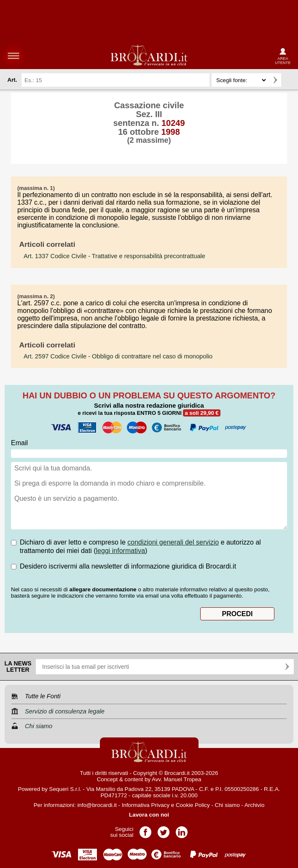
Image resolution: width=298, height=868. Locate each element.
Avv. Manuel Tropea (176, 779)
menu (13, 56)
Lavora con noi (149, 815)
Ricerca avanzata (289, 80)
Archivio (254, 805)
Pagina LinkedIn (182, 829)
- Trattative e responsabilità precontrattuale (114, 256)
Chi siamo (227, 805)
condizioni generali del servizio (173, 542)
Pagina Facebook (145, 829)
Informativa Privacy (146, 805)
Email (19, 443)
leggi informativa (121, 551)
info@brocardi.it (97, 805)
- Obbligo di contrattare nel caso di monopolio (118, 356)
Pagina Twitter (164, 829)
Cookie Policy (193, 805)
